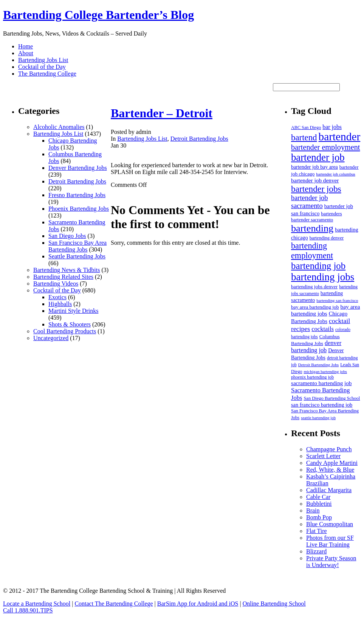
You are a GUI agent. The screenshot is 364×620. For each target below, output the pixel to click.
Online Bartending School (274, 604)
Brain (313, 510)
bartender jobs (316, 189)
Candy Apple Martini (332, 463)
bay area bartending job (315, 307)
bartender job (318, 157)
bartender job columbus (336, 174)
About (26, 53)
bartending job (318, 266)
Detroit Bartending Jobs (77, 181)
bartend (304, 138)
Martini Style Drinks (73, 311)
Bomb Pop (319, 517)
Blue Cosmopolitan (330, 524)
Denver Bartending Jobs (78, 168)
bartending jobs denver (314, 287)
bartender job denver (315, 180)
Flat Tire (317, 531)
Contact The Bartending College (114, 604)
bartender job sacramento (309, 202)
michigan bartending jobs (325, 371)
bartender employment (325, 147)
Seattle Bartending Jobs (77, 256)
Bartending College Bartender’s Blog (98, 15)
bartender (340, 137)
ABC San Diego (306, 127)
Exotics (57, 297)
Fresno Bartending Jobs (77, 195)
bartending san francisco (337, 300)
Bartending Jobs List (43, 60)
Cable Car (318, 497)
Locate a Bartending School (37, 604)
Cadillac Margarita (329, 490)
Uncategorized (51, 338)
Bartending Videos (56, 284)
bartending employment (312, 251)
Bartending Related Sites (63, 277)
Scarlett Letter (323, 456)
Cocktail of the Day (42, 67)
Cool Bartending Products (65, 331)
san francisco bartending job (322, 405)
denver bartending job (316, 347)
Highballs (60, 304)
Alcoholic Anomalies (59, 127)
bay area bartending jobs (325, 310)
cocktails (323, 329)
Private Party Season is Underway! (331, 562)
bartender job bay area (314, 167)
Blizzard (316, 551)
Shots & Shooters (70, 324)
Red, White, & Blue (330, 470)
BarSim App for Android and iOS (198, 604)
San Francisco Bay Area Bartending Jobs (77, 246)
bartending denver (327, 238)
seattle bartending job (318, 418)
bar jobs (332, 127)
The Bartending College (47, 74)
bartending (312, 228)
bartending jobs (323, 277)
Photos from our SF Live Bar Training (330, 541)
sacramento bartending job (321, 383)
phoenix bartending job (312, 377)
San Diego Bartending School (332, 398)
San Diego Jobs (67, 236)
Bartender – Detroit (162, 113)
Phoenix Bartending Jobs (79, 209)
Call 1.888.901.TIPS (28, 610)
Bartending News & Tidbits (67, 270)
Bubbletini (319, 504)
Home (26, 46)
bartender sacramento (312, 220)
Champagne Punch (329, 449)
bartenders (331, 214)
